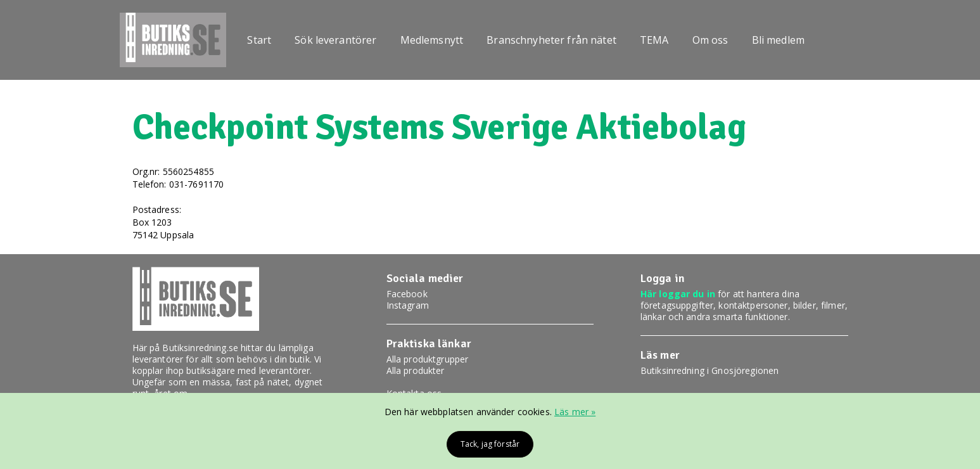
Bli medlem (778, 40)
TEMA (654, 40)
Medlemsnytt (432, 40)
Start (259, 40)
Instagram (408, 305)
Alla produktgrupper (428, 359)
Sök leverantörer (335, 40)
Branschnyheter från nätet (551, 40)
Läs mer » (575, 412)
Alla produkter (416, 370)
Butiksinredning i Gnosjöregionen (710, 370)
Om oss (710, 40)
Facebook (407, 294)
